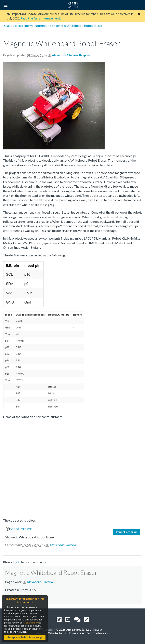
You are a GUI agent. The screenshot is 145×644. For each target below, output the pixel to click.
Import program (127, 532)
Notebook (42, 25)
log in (17, 562)
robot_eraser (21, 529)
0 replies (85, 55)
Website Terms (57, 633)
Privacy (73, 633)
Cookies (85, 633)
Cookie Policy (31, 623)
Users (8, 25)
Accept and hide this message (25, 637)
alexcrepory (23, 25)
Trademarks (100, 633)
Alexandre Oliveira (65, 55)
